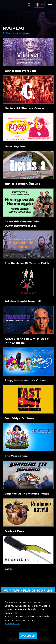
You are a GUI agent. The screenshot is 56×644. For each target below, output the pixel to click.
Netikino (12, 5)
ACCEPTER (28, 636)
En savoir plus (12, 624)
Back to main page (16, 33)
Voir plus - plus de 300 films (28, 591)
